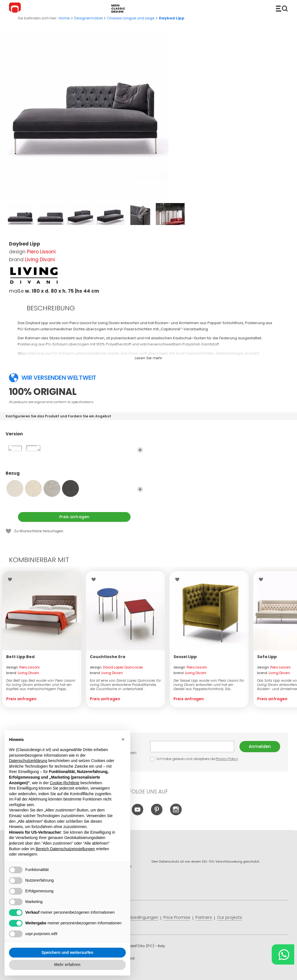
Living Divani (40, 260)
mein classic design (118, 9)
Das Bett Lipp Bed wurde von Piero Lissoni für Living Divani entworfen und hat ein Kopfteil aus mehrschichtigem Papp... (41, 685)
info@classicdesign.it (101, 971)
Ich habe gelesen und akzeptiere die (194, 759)
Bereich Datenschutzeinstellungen (65, 849)
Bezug (74, 476)
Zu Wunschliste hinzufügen (39, 531)
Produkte (282, 8)
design (23, 667)
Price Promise (177, 917)
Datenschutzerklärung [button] (28, 761)
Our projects (229, 917)
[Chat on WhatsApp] (283, 954)
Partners (204, 917)
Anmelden (260, 746)
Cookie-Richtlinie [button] (64, 783)
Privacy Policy (227, 759)
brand (23, 673)
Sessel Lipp (185, 657)
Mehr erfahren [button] (67, 965)
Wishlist (11, 579)
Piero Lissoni (41, 252)
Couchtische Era (108, 657)
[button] (123, 739)
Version (74, 436)
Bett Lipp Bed (20, 657)
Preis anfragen (74, 517)
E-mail (192, 747)
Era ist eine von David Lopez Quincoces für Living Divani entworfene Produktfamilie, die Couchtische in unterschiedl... (125, 685)
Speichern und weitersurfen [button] (67, 952)
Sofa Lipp (267, 657)
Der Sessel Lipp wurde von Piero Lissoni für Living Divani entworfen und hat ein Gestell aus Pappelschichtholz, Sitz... (209, 685)
